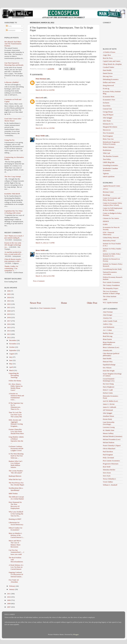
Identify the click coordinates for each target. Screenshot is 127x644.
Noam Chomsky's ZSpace (112, 445)
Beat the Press (108, 58)
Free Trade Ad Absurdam (14, 581)
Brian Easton (107, 339)
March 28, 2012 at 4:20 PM (45, 90)
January (12, 589)
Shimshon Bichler (109, 470)
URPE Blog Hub (109, 162)
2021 (9, 307)
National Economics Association (110, 273)
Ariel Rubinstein (109, 327)
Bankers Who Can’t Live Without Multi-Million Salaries (16, 464)
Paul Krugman (108, 136)
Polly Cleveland (108, 458)
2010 (9, 597)
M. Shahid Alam (109, 430)
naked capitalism (109, 176)
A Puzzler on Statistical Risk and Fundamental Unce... (16, 397)
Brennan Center (108, 192)
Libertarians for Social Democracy (16, 523)
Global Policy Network (111, 238)
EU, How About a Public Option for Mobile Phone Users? (16, 387)
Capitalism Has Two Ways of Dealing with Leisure (14, 212)
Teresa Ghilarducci (109, 479)
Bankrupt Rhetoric (15, 476)
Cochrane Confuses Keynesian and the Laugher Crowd (16, 448)
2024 (9, 297)
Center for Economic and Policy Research (112, 199)
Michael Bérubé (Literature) (113, 436)
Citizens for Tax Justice (111, 218)
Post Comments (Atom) (47, 308)
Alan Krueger (108, 315)
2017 (9, 321)
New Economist (108, 133)
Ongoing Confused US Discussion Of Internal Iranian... (16, 574)
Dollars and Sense (109, 82)
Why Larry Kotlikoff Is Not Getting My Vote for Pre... (16, 514)
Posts (9, 26)
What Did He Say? (15, 479)
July (11, 357)
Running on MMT (15, 519)
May (11, 364)
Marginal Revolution (110, 127)
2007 (9, 607)
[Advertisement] (63, 294)
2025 (9, 294)
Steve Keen (107, 473)
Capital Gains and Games (112, 61)
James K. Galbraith (109, 407)
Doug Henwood (108, 85)
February (12, 586)
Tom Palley (107, 159)
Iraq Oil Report (108, 115)
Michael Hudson (109, 442)
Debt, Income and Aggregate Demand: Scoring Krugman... (16, 423)
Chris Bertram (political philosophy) (111, 354)
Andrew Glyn (108, 324)
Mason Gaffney (108, 433)
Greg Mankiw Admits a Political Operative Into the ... (16, 440)
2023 (9, 301)
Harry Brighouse (109, 387)
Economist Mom (109, 97)
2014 (9, 331)
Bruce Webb (40, 136)
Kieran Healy (107, 419)
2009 (9, 600)
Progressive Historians (111, 464)
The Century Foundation (111, 285)
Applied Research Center (112, 186)
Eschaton (106, 103)
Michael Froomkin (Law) (112, 439)
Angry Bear (107, 55)
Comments (11, 30)
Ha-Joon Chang (108, 384)
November (13, 344)
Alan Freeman (108, 312)
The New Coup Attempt (13, 176)
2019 (9, 314)
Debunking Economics (111, 79)
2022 (9, 304)
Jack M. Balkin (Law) (110, 401)
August (12, 354)
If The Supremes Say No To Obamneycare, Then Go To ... (16, 406)
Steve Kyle (107, 476)
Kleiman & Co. (108, 124)
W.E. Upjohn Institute (110, 302)
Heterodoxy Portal (109, 241)
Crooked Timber (109, 67)
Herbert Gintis (108, 393)
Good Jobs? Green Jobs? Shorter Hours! (13, 120)
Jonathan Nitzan (108, 416)
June (11, 360)
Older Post (92, 303)
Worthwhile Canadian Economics (110, 169)
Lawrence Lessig (109, 427)
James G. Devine (109, 404)
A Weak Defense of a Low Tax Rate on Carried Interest (16, 567)
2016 (9, 324)
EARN (105, 224)
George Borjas (108, 112)
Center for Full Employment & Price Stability (113, 209)
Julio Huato (107, 121)
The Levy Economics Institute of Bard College (111, 292)
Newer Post (35, 303)
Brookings (106, 195)
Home (64, 303)
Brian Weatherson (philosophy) (109, 343)
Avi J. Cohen (107, 330)
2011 (9, 594)
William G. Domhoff (110, 485)
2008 (9, 604)
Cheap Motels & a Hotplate (112, 64)
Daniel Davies (108, 73)
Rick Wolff (107, 467)
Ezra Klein (107, 106)
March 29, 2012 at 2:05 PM (45, 128)
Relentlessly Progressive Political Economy (111, 143)
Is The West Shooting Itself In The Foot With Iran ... (16, 456)
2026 (9, 291)
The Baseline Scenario (111, 156)
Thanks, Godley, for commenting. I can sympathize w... (11, 268)
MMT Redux (13, 493)
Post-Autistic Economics (111, 282)
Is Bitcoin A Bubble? (12, 82)
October (12, 347)
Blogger (76, 634)
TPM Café (106, 153)
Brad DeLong (108, 336)
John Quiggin (108, 118)
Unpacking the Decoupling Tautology (14, 375)
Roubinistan (107, 150)
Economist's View (109, 100)
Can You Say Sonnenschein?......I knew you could (16, 552)
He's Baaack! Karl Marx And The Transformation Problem (13, 44)
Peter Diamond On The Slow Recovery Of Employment (15, 505)
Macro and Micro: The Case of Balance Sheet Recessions (15, 544)
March (12, 370)
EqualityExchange (109, 365)
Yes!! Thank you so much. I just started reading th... (14, 237)
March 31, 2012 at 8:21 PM (45, 276)
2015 (9, 327)
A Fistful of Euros (109, 52)
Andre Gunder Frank (110, 321)
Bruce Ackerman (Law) (111, 347)
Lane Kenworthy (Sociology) (109, 423)
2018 (9, 317)
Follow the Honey (15, 381)
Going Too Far (9, 140)
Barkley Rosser (108, 333)
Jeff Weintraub (108, 410)
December (13, 340)
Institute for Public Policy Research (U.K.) (112, 255)
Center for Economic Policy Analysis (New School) (112, 204)
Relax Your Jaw (108, 139)
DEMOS (106, 221)
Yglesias (106, 173)
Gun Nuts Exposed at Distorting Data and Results (14, 64)
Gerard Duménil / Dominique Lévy (109, 380)
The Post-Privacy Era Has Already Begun (16, 484)
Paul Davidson (108, 452)
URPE (105, 299)
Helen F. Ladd (108, 390)
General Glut (107, 109)
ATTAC (106, 189)
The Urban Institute (110, 296)
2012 (9, 337)
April (11, 367)
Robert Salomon (108, 147)
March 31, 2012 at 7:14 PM (45, 243)
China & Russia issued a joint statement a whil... (13, 260)
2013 (9, 334)
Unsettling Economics (110, 165)
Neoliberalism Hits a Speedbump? (16, 489)
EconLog (106, 88)
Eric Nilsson (107, 368)
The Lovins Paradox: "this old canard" (16, 472)
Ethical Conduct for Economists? (15, 529)
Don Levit (39, 98)
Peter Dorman (41, 79)
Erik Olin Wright (109, 371)
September (13, 350)
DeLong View (108, 76)
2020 (9, 311)
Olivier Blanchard (109, 449)
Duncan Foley (108, 362)
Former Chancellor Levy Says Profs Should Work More (16, 431)
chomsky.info (108, 350)
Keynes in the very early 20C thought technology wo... (13, 245)
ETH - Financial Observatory (108, 233)
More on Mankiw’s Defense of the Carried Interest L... (16, 535)
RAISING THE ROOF (12, 194)
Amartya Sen (107, 318)
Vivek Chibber (108, 482)
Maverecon (107, 130)
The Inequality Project (111, 288)
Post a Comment (39, 281)
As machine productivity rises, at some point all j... (13, 253)
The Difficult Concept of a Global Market (16, 498)
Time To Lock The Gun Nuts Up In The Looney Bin (15, 414)
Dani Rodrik (107, 70)
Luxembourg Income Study (112, 269)
